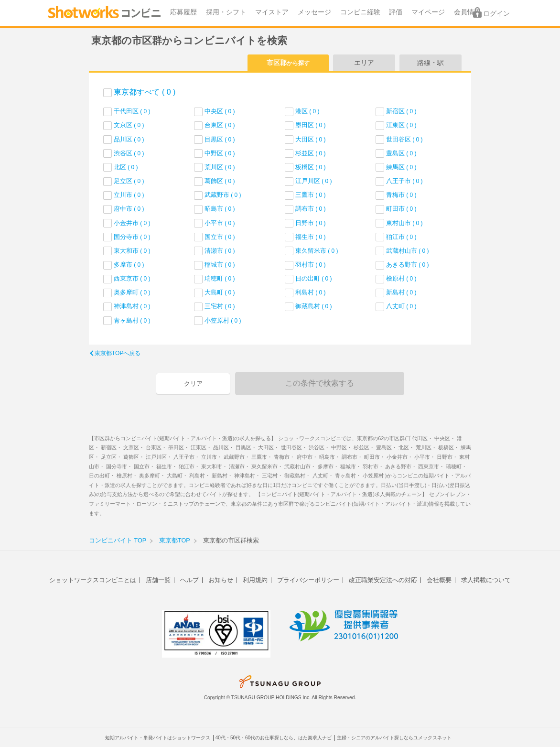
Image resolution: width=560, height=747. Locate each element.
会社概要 (439, 580)
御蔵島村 (314, 306)
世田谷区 (404, 139)
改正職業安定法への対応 (383, 580)
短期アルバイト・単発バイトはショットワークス (158, 738)
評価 (396, 12)
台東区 (220, 125)
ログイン (496, 14)
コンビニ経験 (360, 12)
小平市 (220, 223)
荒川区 (220, 167)
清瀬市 (220, 251)
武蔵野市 (223, 195)
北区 (126, 167)
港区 (307, 111)
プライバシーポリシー (308, 580)
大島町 (220, 292)
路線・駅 (431, 63)
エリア (364, 63)
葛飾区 (220, 181)
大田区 (311, 139)
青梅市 (401, 195)
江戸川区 (314, 181)
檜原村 (401, 278)
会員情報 (467, 12)
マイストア (272, 12)
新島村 (401, 292)
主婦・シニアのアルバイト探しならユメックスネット (394, 738)
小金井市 (132, 223)
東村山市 (404, 223)
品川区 (129, 139)
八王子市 (404, 181)
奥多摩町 (132, 292)
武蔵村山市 (408, 251)
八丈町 (401, 306)
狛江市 (401, 237)
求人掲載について (486, 580)
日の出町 (314, 278)
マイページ (428, 12)
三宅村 (220, 306)
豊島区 (401, 153)
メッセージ (314, 12)
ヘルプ (189, 580)
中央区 (220, 111)
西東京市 (132, 278)
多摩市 (129, 265)
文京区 (129, 125)
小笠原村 (223, 320)
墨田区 (311, 125)
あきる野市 (408, 265)
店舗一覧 (158, 580)
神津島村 (132, 306)
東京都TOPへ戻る (118, 353)
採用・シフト (226, 12)
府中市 (129, 209)
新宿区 (401, 111)
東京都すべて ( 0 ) (145, 92)
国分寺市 (132, 237)
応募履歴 (183, 12)
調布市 (311, 209)
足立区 (129, 181)
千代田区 (132, 111)
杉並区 (311, 153)
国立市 (220, 237)
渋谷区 (129, 153)
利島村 (311, 292)
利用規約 (255, 580)
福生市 (311, 237)
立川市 (129, 195)
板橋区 (311, 167)
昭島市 (220, 209)
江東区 (401, 125)
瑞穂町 (220, 278)
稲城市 (220, 265)
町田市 (401, 209)
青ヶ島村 (132, 320)
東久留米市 (317, 251)
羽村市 (311, 265)
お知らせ (221, 580)
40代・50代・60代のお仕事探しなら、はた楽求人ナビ (274, 738)
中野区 (220, 153)
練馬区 (401, 167)
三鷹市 (311, 195)
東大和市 (132, 251)
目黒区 (220, 139)
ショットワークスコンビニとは (93, 580)
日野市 (311, 223)
